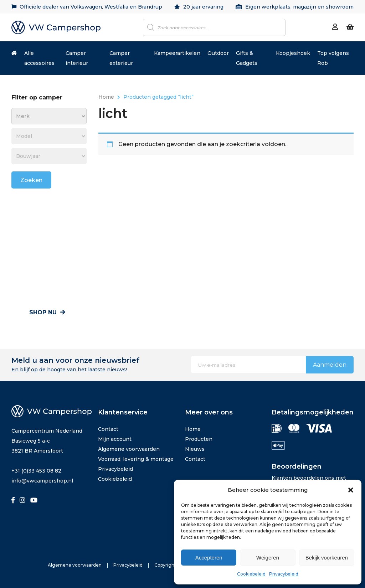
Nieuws (195, 449)
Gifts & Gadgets (247, 58)
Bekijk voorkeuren (327, 558)
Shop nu (47, 312)
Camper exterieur (121, 58)
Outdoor (218, 53)
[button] (351, 490)
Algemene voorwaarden (129, 449)
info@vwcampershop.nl (42, 481)
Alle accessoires (39, 58)
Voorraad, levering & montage (136, 459)
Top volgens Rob (333, 58)
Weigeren (268, 558)
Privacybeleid (284, 574)
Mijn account (115, 439)
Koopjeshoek (293, 53)
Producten (199, 439)
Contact (108, 429)
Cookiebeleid (251, 574)
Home (106, 97)
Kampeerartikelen (177, 53)
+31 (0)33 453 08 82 (36, 471)
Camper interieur (77, 58)
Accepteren (209, 558)
